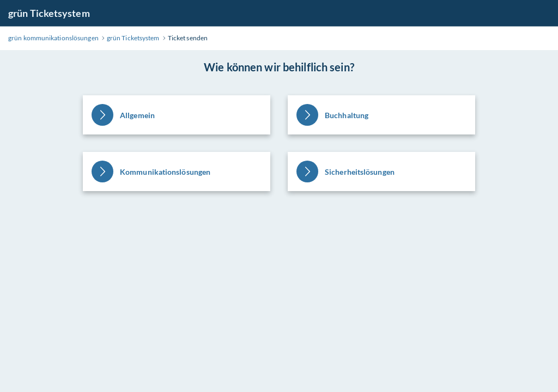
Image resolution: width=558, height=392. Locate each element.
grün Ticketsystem (49, 13)
